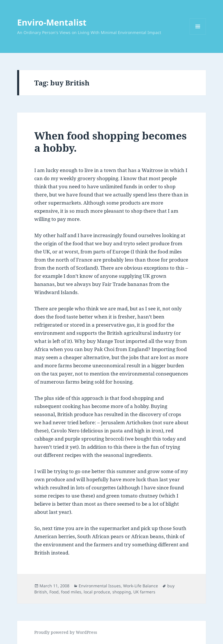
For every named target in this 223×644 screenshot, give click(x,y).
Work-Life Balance (141, 586)
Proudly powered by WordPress (66, 632)
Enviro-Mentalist (52, 22)
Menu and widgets (198, 34)
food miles (71, 592)
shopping (122, 592)
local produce (97, 592)
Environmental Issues (100, 586)
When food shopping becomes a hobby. (110, 142)
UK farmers (144, 592)
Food (54, 592)
